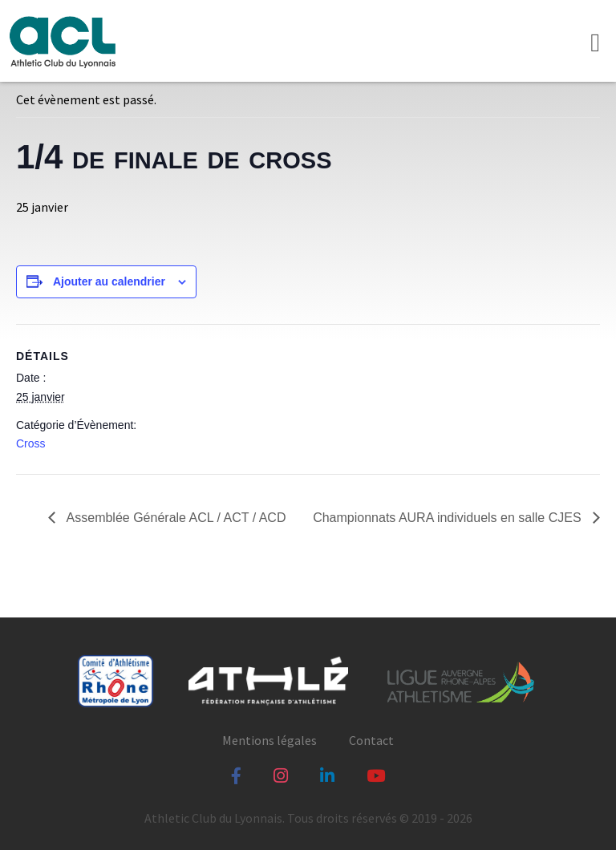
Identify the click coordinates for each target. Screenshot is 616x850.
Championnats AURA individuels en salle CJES (449, 518)
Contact (371, 740)
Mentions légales (269, 740)
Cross (31, 443)
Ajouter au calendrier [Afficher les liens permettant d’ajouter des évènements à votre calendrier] (109, 281)
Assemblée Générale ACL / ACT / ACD (174, 518)
